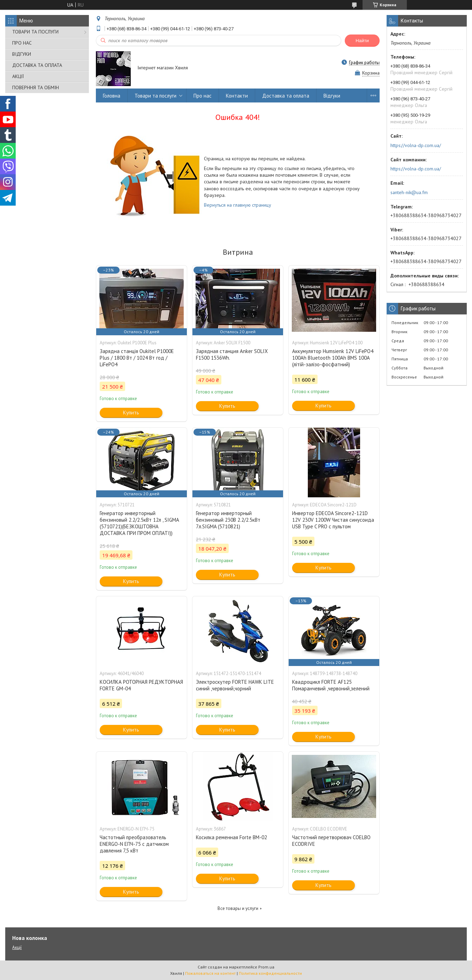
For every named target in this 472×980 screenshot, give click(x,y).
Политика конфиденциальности (270, 973)
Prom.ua (266, 967)
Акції (17, 947)
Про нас (203, 96)
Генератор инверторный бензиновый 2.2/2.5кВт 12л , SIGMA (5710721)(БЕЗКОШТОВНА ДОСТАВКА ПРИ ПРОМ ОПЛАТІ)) (139, 523)
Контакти (237, 96)
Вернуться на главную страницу (238, 205)
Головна (112, 96)
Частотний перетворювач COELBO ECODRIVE (331, 841)
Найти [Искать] (362, 41)
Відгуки (332, 96)
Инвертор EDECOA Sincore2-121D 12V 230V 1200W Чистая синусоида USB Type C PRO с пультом (333, 520)
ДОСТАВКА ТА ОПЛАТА (37, 65)
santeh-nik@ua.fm (409, 192)
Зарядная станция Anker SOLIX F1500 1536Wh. (232, 354)
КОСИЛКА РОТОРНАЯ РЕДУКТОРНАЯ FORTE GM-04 (141, 685)
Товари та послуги (155, 96)
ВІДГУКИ (22, 54)
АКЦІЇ (18, 76)
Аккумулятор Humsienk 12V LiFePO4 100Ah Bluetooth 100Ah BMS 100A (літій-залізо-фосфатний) (333, 358)
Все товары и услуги (238, 908)
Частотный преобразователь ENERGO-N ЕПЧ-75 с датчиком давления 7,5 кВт (134, 844)
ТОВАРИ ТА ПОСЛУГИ (35, 32)
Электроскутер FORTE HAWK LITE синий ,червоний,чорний (235, 685)
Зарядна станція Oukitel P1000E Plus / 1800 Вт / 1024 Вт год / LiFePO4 (137, 358)
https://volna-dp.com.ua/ (416, 145)
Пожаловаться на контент (210, 973)
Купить (131, 412)
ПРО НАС (22, 43)
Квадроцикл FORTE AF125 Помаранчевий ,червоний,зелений (331, 685)
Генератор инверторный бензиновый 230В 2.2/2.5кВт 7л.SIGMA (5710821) (228, 520)
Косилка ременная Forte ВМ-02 (231, 837)
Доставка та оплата (286, 96)
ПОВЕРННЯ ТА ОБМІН (36, 87)
